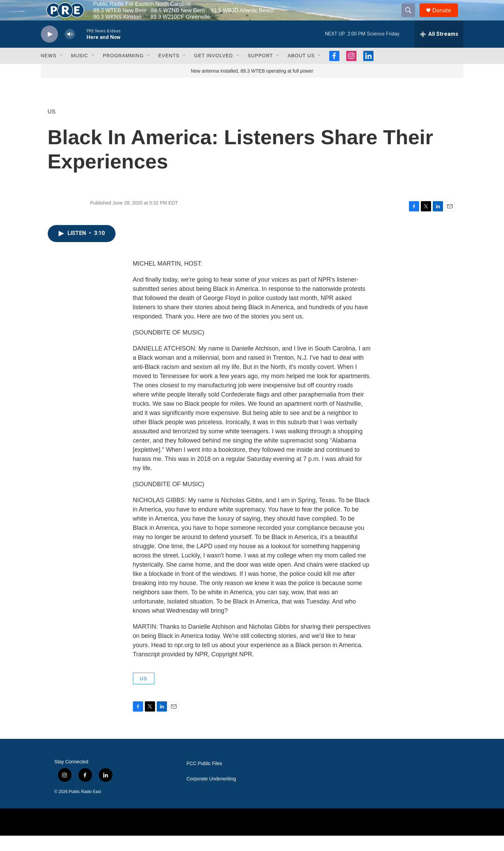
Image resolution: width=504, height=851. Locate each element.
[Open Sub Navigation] (62, 71)
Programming (123, 71)
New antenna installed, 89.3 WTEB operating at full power (252, 86)
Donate (446, 18)
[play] (49, 50)
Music (80, 71)
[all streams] (439, 49)
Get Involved (214, 71)
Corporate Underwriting (211, 794)
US (52, 127)
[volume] (70, 50)
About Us (301, 71)
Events (169, 71)
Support (260, 71)
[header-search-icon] (412, 18)
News (49, 71)
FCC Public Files (204, 779)
